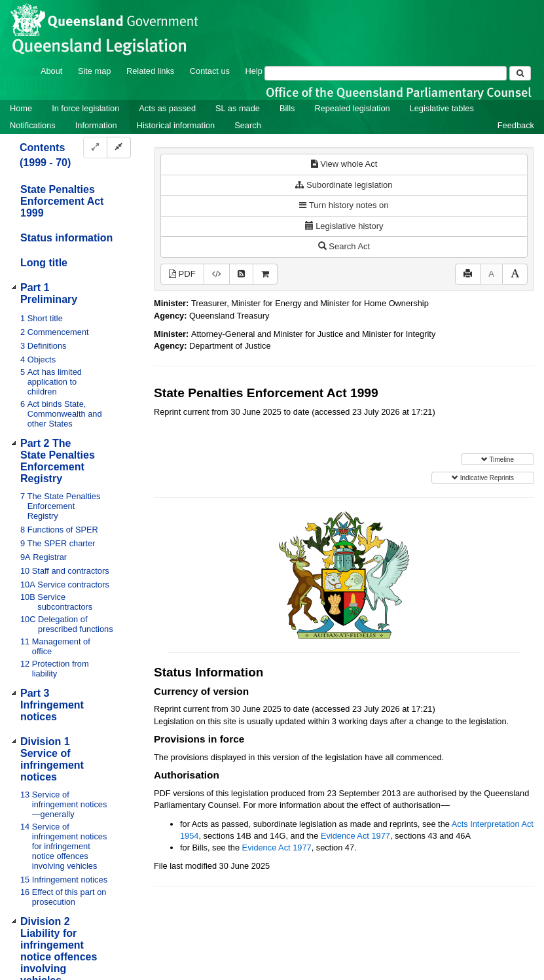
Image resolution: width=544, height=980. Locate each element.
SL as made (238, 108)
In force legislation (85, 108)
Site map (95, 71)
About (51, 71)
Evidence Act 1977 (355, 836)
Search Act (344, 246)
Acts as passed (167, 108)
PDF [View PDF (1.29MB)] (182, 274)
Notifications (33, 125)
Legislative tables (442, 108)
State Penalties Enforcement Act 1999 (62, 201)
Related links (150, 71)
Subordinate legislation (344, 185)
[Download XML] (217, 274)
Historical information (176, 125)
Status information (66, 238)
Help (254, 71)
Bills (287, 108)
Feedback (516, 125)
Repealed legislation (352, 108)
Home (21, 108)
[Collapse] (119, 148)
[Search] (386, 73)
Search (248, 125)
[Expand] (95, 148)
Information (96, 125)
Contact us (210, 71)
